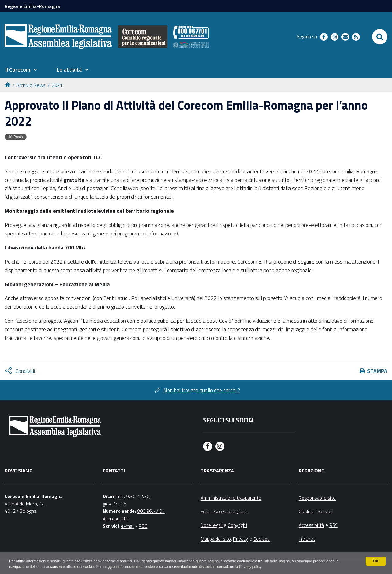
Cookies (262, 539)
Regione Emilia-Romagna (32, 6)
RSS (334, 525)
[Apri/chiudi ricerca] (380, 37)
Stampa (377, 371)
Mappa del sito (216, 539)
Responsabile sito (317, 498)
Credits (306, 511)
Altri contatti (115, 519)
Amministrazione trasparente (231, 498)
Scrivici (325, 511)
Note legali (212, 525)
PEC (143, 526)
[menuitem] (21, 70)
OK (376, 561)
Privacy (241, 539)
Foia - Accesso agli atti (224, 511)
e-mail (128, 526)
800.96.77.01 (151, 511)
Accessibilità (311, 525)
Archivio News (31, 85)
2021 (57, 85)
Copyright (238, 525)
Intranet (307, 539)
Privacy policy (250, 567)
